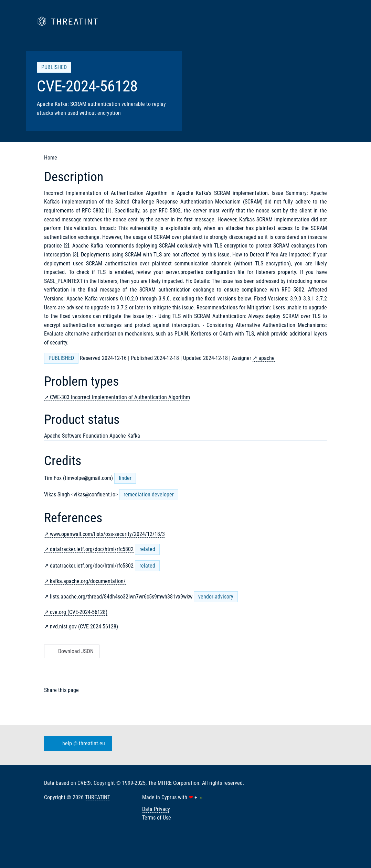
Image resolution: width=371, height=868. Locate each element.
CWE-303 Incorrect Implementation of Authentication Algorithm (120, 397)
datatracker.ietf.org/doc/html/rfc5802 (92, 549)
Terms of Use (157, 818)
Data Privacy (156, 809)
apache (267, 358)
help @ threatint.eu (77, 744)
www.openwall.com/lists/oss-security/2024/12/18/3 (107, 534)
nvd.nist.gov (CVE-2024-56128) (84, 627)
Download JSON (71, 651)
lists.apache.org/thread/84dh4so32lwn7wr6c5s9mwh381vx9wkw (121, 597)
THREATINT (98, 797)
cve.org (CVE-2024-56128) (79, 612)
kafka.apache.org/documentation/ (88, 581)
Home (51, 158)
